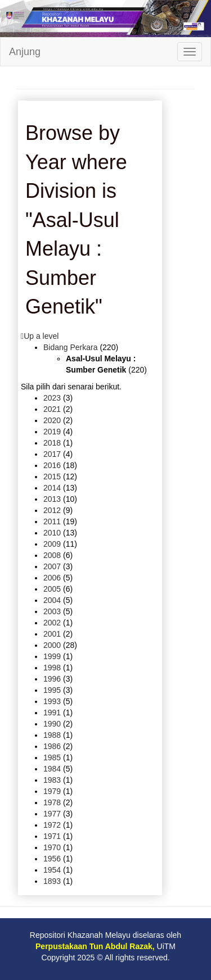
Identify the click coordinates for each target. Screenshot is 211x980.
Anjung (25, 52)
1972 (52, 825)
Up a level (41, 336)
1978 (52, 802)
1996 (52, 679)
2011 (52, 521)
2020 (52, 420)
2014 (52, 488)
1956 (52, 859)
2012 (52, 510)
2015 (52, 477)
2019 (52, 432)
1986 (52, 746)
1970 (52, 847)
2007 (52, 566)
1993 (52, 701)
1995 (52, 690)
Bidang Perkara (71, 347)
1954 (52, 870)
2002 (52, 623)
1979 (52, 791)
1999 (52, 656)
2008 (52, 555)
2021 (52, 409)
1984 (52, 769)
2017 (52, 454)
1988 (52, 735)
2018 (52, 443)
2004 (52, 600)
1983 (52, 780)
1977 (52, 814)
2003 (52, 611)
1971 (52, 836)
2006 (52, 578)
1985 (52, 757)
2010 (52, 533)
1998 (52, 668)
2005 (52, 589)
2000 (52, 645)
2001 (52, 634)
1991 (52, 713)
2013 (52, 499)
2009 (52, 544)
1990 (52, 724)
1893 (52, 881)
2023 (52, 398)
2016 (52, 465)
